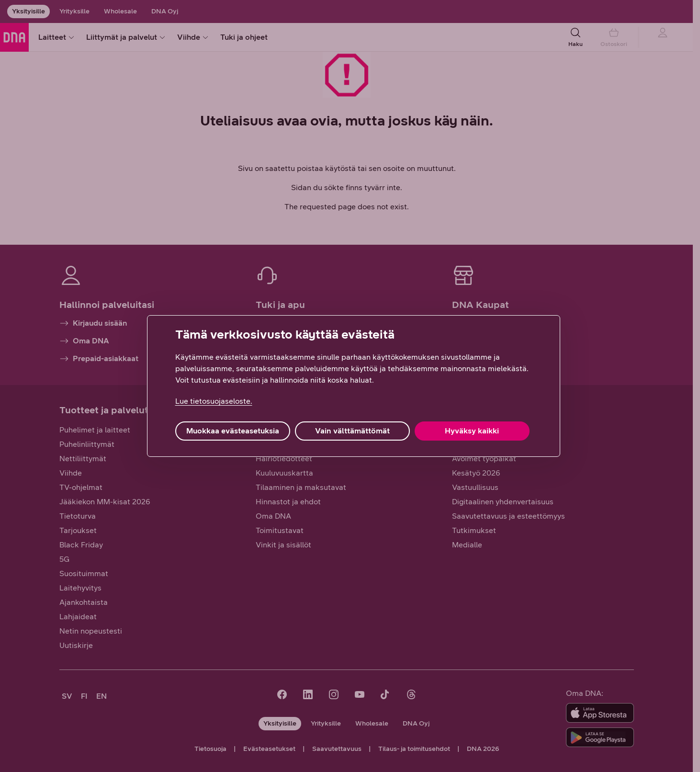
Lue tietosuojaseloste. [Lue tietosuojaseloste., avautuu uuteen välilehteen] (214, 401)
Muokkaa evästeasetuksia (233, 431)
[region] (354, 386)
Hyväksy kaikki (472, 431)
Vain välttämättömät (352, 431)
